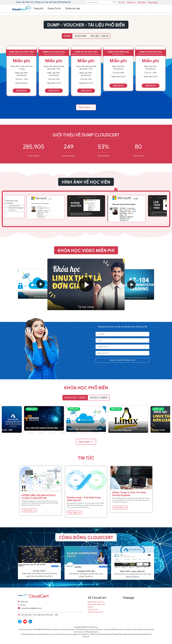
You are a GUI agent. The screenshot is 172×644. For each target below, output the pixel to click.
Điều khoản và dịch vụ (96, 602)
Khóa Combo (99, 398)
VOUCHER (80, 36)
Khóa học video (75, 398)
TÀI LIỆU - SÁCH (99, 36)
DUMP (67, 36)
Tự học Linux (86, 307)
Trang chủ (38, 8)
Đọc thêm (29, 510)
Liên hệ (90, 607)
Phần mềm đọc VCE (95, 612)
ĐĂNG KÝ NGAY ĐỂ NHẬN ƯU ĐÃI (122, 360)
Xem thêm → (86, 107)
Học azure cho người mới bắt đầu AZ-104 (131, 298)
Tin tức (86, 458)
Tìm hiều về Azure (41, 297)
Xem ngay (22, 91)
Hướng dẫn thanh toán (96, 604)
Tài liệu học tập (73, 8)
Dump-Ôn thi (54, 8)
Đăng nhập (153, 3)
